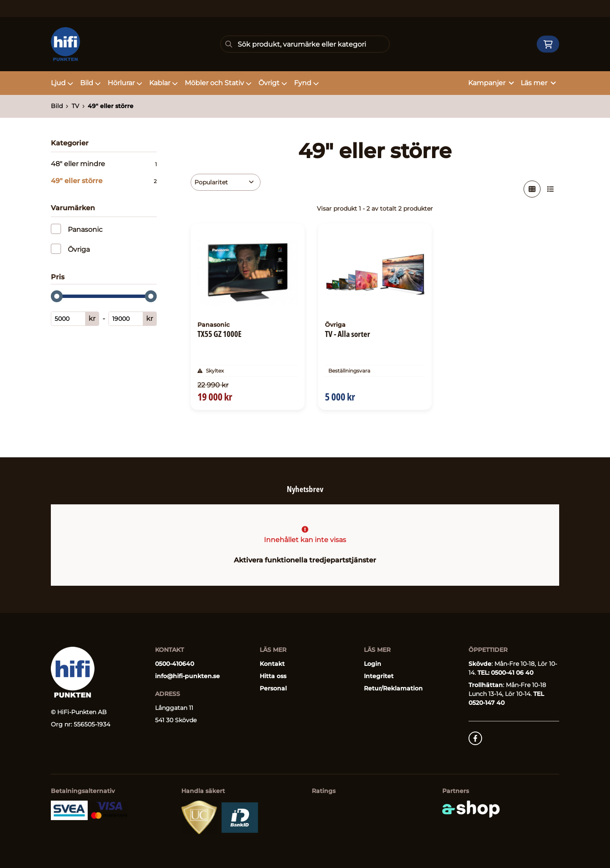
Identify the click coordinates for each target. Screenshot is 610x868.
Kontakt (272, 664)
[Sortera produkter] (226, 182)
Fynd (306, 83)
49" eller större (111, 106)
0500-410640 (175, 664)
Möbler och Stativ (218, 83)
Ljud (62, 83)
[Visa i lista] (551, 189)
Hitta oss (273, 676)
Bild (90, 83)
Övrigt (273, 83)
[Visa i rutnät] (532, 189)
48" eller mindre (104, 164)
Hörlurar (125, 83)
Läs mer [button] (538, 83)
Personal (273, 688)
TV (75, 106)
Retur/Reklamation (393, 688)
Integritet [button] (379, 676)
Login (373, 664)
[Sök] (305, 44)
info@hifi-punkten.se (187, 676)
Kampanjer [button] (491, 83)
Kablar (164, 83)
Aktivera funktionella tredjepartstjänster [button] (305, 560)
